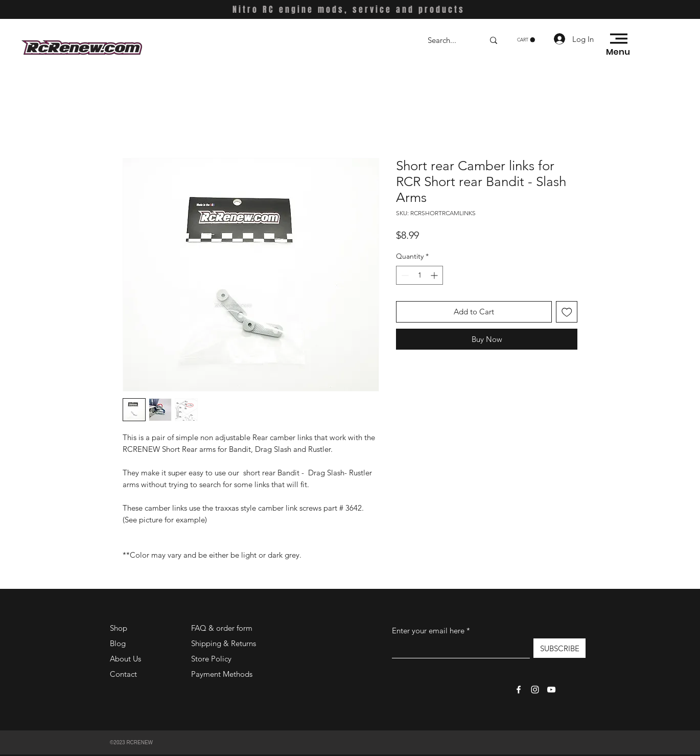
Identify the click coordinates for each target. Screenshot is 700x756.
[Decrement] (404, 275)
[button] (526, 40)
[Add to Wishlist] (567, 312)
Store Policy (211, 659)
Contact (123, 674)
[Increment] (435, 275)
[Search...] (448, 40)
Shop (119, 628)
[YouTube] (551, 690)
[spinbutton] (419, 275)
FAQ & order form (222, 628)
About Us (125, 659)
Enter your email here (428, 631)
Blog (118, 643)
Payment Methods (223, 674)
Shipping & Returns (224, 643)
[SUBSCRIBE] (559, 648)
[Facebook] (519, 690)
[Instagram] (535, 690)
